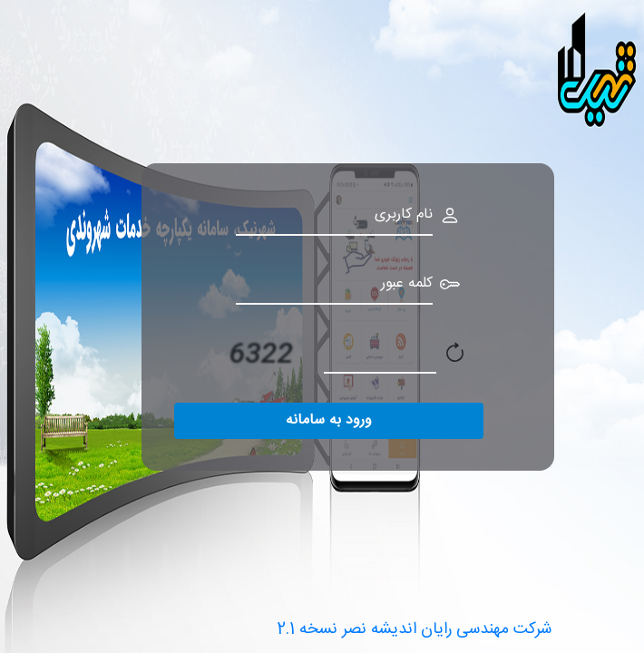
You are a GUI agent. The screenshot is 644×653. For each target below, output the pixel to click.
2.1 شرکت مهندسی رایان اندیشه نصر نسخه (415, 629)
